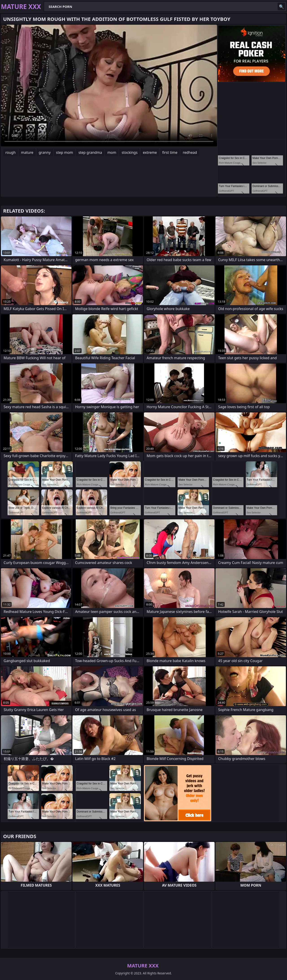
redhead (190, 152)
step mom (65, 152)
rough (11, 152)
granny (45, 152)
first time (170, 152)
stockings (129, 152)
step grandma (90, 152)
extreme (150, 152)
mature (27, 152)
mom (112, 152)
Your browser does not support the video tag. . (109, 86)
